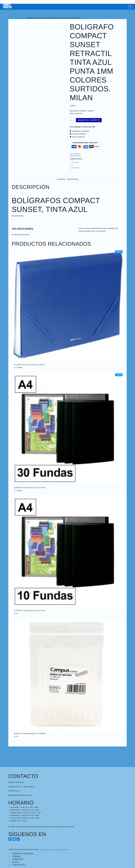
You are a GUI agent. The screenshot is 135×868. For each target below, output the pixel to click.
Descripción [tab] (61, 179)
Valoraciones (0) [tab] (73, 179)
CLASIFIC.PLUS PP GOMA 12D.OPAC (30, 365)
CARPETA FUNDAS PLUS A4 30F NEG (30, 488)
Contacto (19, 865)
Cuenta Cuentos (23, 854)
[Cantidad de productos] (73, 120)
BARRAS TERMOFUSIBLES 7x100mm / (30, 733)
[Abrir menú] (130, 7)
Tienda (17, 856)
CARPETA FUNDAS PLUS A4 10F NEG (30, 610)
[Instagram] (14, 839)
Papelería (78, 156)
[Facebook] (10, 839)
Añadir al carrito (89, 120)
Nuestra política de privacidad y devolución (55, 849)
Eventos (18, 859)
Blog (16, 862)
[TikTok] (18, 839)
